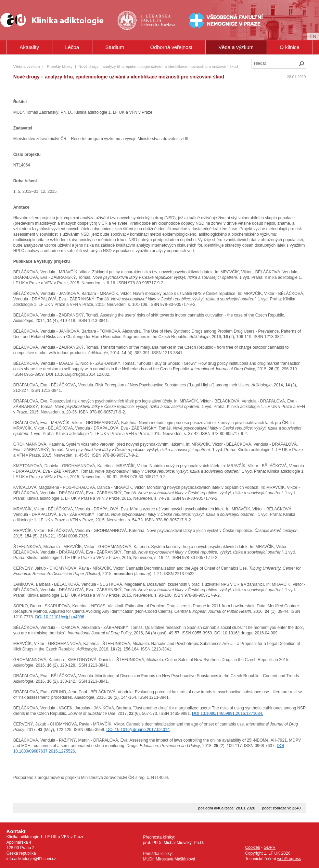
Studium (114, 47)
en (313, 36)
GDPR (270, 847)
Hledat (302, 64)
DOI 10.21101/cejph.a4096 (60, 617)
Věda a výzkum (236, 47)
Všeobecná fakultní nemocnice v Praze (204, 20)
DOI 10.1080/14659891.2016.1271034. (228, 714)
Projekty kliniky (60, 66)
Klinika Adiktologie (56, 20)
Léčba (72, 47)
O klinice (290, 47)
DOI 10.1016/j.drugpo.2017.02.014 (138, 730)
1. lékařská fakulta (147, 20)
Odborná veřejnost (171, 47)
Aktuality (29, 47)
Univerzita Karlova (158, 31)
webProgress (289, 859)
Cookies (252, 847)
